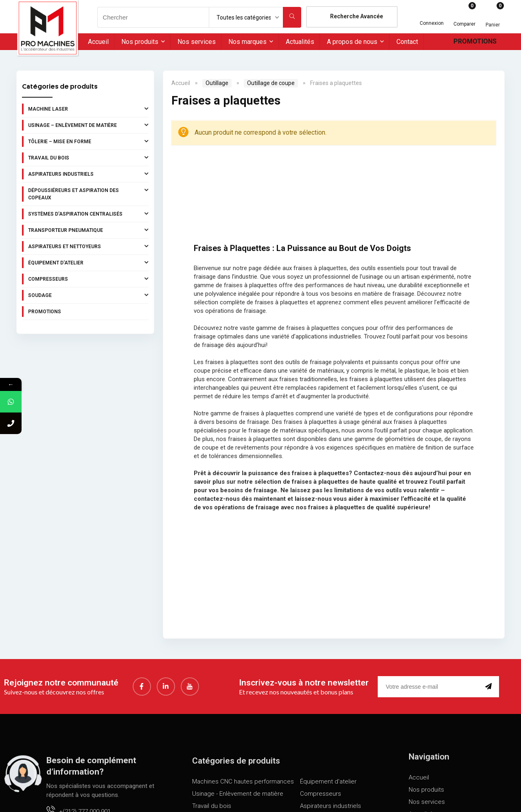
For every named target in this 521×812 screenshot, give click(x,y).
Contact (407, 42)
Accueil (98, 42)
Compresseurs (88, 279)
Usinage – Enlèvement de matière (88, 125)
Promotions (475, 41)
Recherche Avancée (357, 16)
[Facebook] (142, 686)
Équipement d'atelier (88, 262)
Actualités (300, 42)
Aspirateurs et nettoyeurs (88, 246)
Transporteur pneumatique (88, 230)
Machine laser (88, 109)
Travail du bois (88, 157)
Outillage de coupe (271, 83)
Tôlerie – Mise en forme (88, 141)
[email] (430, 687)
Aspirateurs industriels (88, 174)
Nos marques (247, 42)
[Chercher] (292, 17)
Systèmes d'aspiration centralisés (88, 214)
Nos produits (140, 42)
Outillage (217, 83)
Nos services (197, 42)
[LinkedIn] (166, 686)
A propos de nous (352, 42)
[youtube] (190, 686)
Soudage (88, 295)
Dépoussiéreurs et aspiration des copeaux (88, 193)
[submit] (490, 687)
